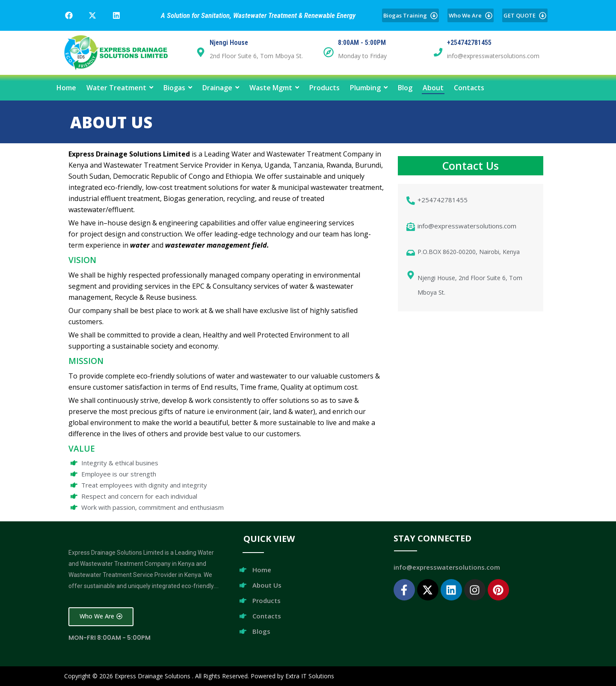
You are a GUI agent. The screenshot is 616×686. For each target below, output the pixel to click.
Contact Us (471, 166)
